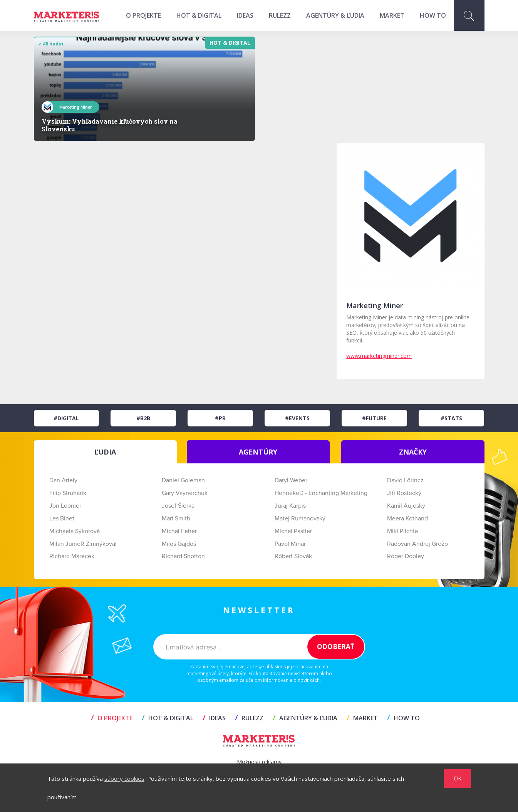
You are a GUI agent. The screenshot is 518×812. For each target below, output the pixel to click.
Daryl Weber (291, 480)
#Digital (66, 418)
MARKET (392, 15)
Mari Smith (176, 518)
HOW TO (433, 15)
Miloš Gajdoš (179, 544)
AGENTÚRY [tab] (258, 452)
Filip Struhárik (68, 493)
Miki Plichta (402, 531)
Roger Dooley (406, 556)
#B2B (143, 418)
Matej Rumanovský (300, 518)
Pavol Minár (290, 544)
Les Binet (62, 518)
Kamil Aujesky (406, 506)
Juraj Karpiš (290, 506)
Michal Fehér (179, 531)
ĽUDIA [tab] (105, 452)
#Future (374, 418)
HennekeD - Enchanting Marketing (321, 493)
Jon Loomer (65, 506)
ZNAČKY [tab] (413, 452)
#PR (220, 418)
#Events (297, 418)
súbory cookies (124, 778)
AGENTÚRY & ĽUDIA (335, 15)
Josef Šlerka (178, 506)
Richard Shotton (183, 556)
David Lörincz (405, 480)
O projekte (143, 15)
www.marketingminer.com (379, 356)
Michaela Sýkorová (75, 531)
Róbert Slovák (293, 556)
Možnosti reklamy (259, 762)
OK (458, 778)
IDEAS (245, 15)
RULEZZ (280, 15)
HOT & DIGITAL (199, 15)
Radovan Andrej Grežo (417, 544)
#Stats (451, 418)
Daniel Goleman (183, 480)
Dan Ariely (63, 480)
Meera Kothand (407, 518)
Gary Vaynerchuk (185, 493)
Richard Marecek (72, 556)
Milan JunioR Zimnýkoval (83, 544)
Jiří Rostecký (404, 493)
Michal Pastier (293, 531)
